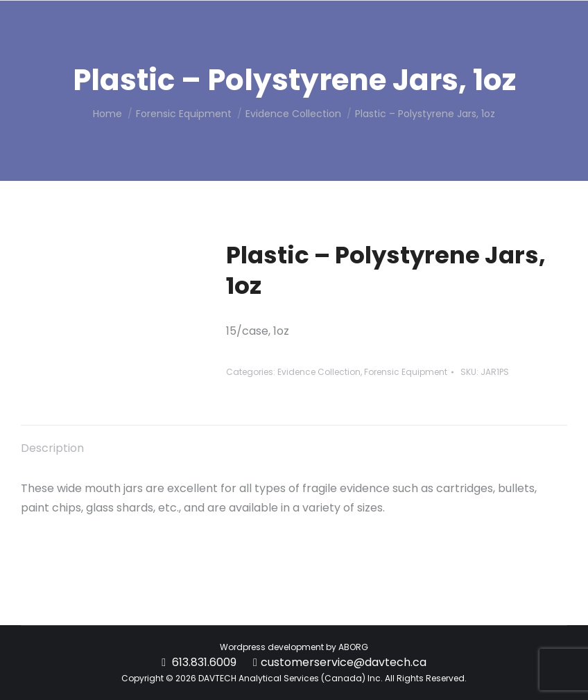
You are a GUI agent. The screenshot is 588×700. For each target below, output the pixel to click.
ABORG (353, 647)
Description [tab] (52, 448)
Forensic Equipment (406, 372)
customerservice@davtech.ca (344, 662)
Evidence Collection (319, 372)
